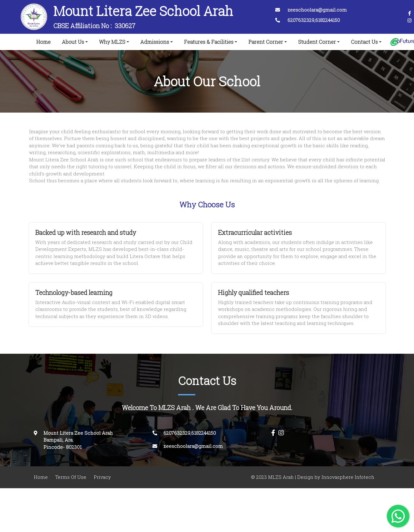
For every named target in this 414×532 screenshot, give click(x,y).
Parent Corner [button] (266, 42)
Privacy (102, 477)
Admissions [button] (155, 42)
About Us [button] (73, 42)
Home (45, 41)
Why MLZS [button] (112, 42)
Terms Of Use (71, 477)
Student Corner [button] (317, 42)
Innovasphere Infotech (347, 477)
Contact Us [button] (364, 42)
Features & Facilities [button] (209, 42)
